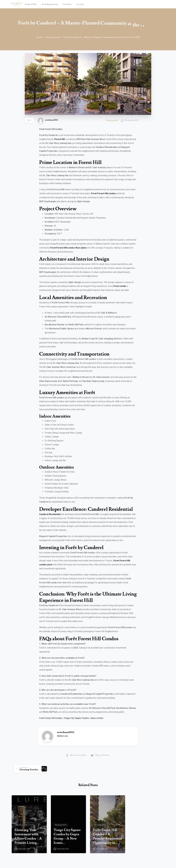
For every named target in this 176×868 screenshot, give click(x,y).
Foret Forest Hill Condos (51, 129)
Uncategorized (52, 37)
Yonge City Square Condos (77, 718)
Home (39, 37)
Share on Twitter (100, 755)
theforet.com (62, 736)
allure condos (97, 718)
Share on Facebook (76, 755)
